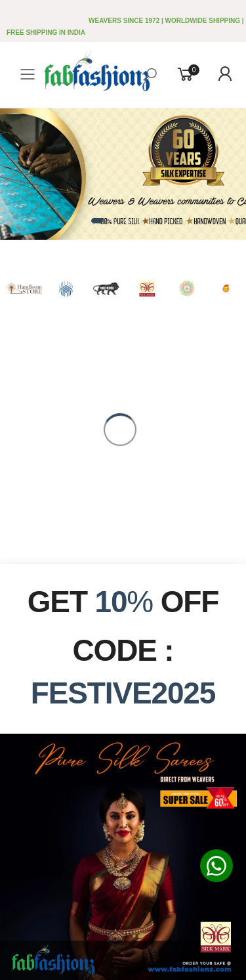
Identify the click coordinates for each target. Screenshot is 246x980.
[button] (97, 221)
